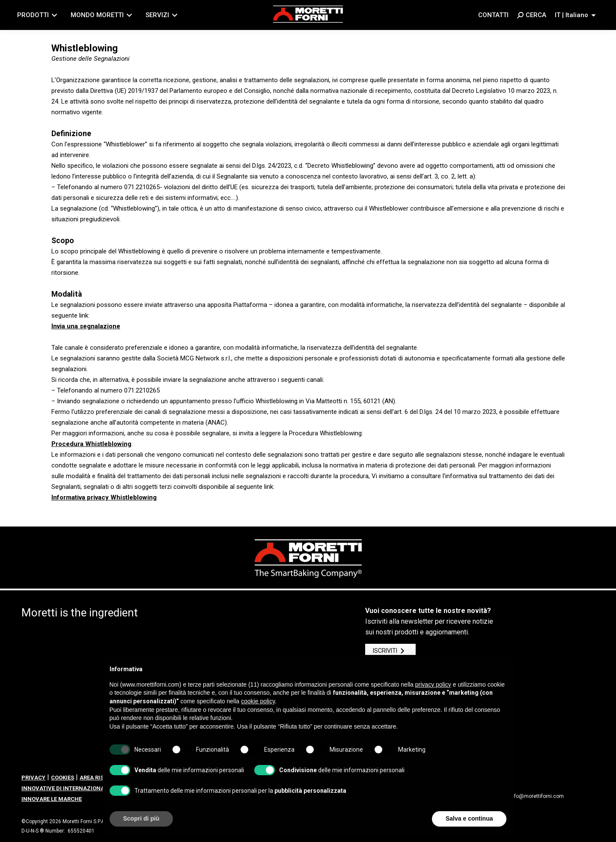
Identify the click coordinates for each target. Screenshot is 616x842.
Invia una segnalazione (86, 326)
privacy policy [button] (433, 684)
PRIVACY (33, 778)
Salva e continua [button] (469, 818)
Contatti (493, 15)
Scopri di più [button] (141, 818)
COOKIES (62, 778)
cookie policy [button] (258, 701)
